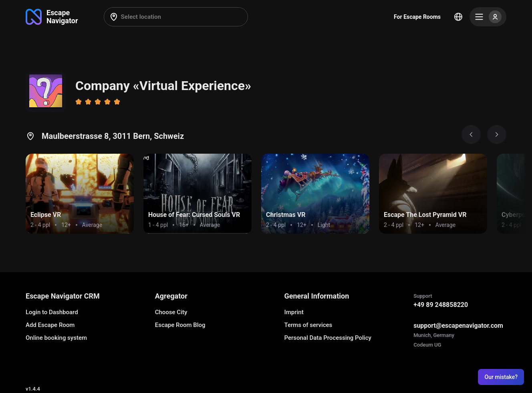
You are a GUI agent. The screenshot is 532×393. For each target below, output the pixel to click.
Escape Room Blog (180, 325)
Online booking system (56, 338)
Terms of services (308, 325)
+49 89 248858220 (441, 305)
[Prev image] (471, 134)
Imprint (294, 312)
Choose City (171, 312)
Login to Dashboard (52, 312)
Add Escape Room (50, 325)
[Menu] (488, 17)
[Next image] (497, 134)
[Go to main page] (52, 17)
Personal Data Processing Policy (327, 338)
